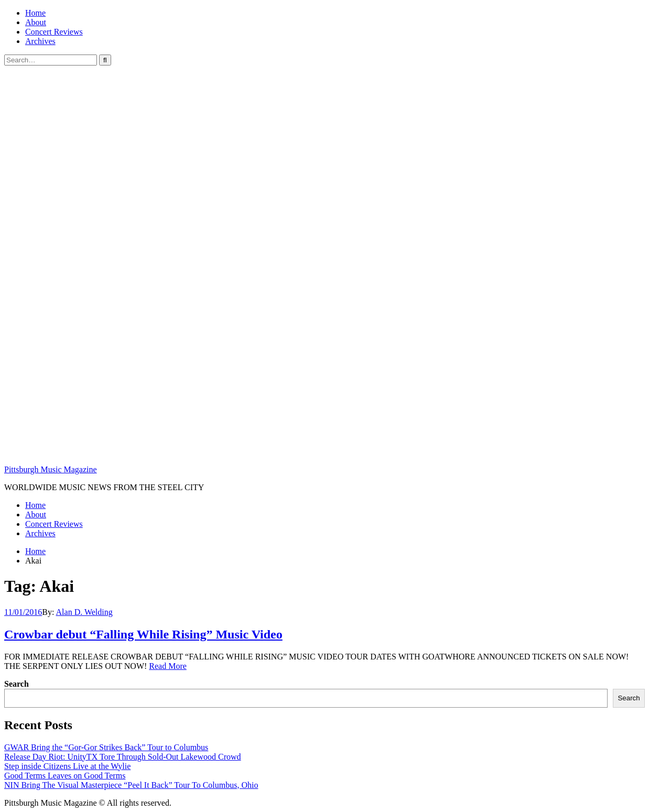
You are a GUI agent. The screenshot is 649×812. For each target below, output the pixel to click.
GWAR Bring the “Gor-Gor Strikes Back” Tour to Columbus (106, 747)
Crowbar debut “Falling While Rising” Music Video (143, 634)
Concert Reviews (54, 32)
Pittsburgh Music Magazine (51, 469)
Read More (168, 666)
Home (35, 13)
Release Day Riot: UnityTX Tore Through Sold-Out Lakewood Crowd (123, 757)
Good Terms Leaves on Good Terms (65, 776)
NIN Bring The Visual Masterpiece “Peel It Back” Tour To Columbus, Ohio (131, 785)
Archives (40, 41)
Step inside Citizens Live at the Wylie (67, 766)
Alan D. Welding (84, 612)
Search (17, 684)
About (36, 22)
